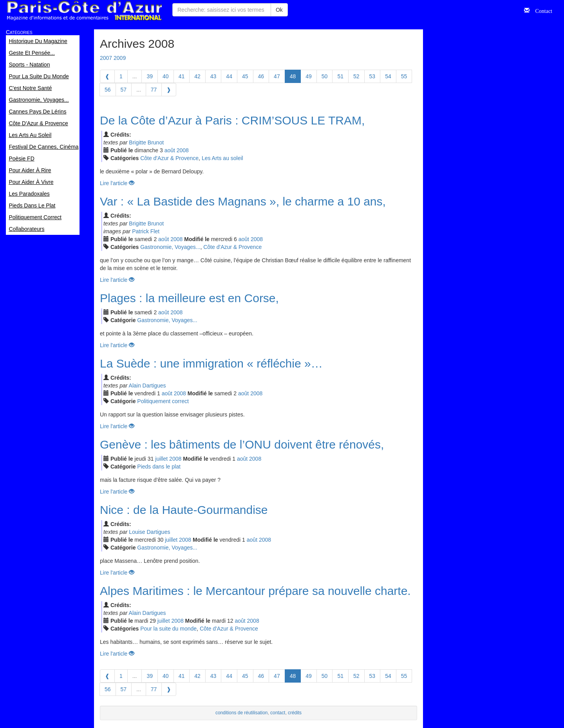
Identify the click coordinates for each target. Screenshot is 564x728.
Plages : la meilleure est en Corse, (189, 298)
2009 (120, 58)
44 (229, 76)
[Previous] (107, 76)
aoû (170, 150)
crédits (295, 713)
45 (245, 76)
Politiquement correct (163, 401)
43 (213, 76)
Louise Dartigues (149, 532)
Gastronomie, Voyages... (170, 247)
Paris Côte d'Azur (84, 11)
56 (108, 90)
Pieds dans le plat (159, 467)
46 (261, 76)
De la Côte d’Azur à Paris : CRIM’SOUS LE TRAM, (232, 120)
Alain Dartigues (147, 386)
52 (356, 76)
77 (154, 90)
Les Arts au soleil (222, 158)
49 (309, 76)
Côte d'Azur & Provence (169, 158)
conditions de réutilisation (242, 713)
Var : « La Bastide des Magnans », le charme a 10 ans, (243, 201)
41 (182, 76)
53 (372, 76)
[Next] (169, 90)
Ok (279, 10)
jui (161, 459)
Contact (541, 10)
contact (278, 713)
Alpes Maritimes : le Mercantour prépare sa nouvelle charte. (255, 591)
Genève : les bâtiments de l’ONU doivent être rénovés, (242, 444)
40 (166, 76)
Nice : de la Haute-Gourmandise (184, 510)
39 (150, 76)
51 (340, 76)
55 (404, 76)
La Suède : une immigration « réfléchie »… (211, 363)
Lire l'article (117, 183)
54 (388, 76)
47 (277, 76)
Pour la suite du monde (168, 629)
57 (124, 90)
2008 (183, 150)
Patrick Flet (146, 231)
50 (325, 76)
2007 (106, 58)
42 (197, 76)
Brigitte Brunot (146, 142)
